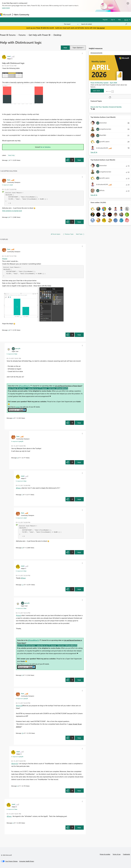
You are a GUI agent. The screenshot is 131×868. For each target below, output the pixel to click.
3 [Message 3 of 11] (13, 823)
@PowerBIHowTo (24, 386)
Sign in (113, 20)
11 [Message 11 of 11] (22, 585)
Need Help (11, 155)
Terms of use (117, 854)
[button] (65, 48)
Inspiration (43, 14)
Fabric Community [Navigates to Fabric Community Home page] (21, 15)
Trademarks (126, 854)
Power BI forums (8, 35)
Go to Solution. (46, 147)
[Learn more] (97, 91)
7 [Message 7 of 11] (22, 495)
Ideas (51, 14)
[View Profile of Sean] (9, 180)
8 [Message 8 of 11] (8, 217)
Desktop (57, 35)
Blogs (69, 14)
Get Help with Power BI (40, 35)
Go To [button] (126, 20)
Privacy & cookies (105, 854)
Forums (34, 14)
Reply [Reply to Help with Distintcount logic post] (79, 160)
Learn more (6, 8)
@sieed (5, 259)
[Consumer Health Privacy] (27, 861)
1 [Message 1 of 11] (8, 160)
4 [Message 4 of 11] (13, 418)
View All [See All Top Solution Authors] (94, 152)
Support (86, 14)
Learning (77, 14)
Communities (60, 14)
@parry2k (19, 706)
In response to (7, 185)
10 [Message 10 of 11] (22, 733)
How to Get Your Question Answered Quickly (106, 107)
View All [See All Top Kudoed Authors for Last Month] (94, 195)
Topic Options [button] (77, 48)
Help (119, 20)
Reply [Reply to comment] (79, 222)
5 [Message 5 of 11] (17, 786)
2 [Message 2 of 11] (8, 330)
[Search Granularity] (71, 24)
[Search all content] (104, 24)
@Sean (18, 488)
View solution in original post (12, 211)
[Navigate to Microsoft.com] (6, 15)
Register (105, 20)
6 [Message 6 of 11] (17, 458)
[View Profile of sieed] (9, 56)
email (18, 407)
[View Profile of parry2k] (18, 348)
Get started (101, 28)
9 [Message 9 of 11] (22, 675)
